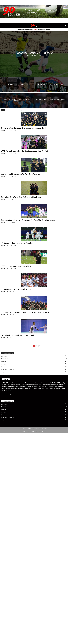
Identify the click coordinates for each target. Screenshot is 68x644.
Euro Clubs (4, 356)
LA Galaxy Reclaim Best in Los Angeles (17, 243)
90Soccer (3, 130)
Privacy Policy (36, 429)
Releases (3, 361)
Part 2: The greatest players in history (34, 53)
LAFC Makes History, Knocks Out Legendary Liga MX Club (25, 151)
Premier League (5, 359)
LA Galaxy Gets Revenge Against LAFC (16, 289)
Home (8, 110)
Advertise (23, 429)
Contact (29, 429)
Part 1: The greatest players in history (17, 85)
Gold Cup (31, 30)
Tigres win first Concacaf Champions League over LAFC (24, 128)
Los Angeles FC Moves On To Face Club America (20, 174)
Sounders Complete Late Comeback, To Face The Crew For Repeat (28, 220)
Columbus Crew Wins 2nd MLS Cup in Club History (22, 197)
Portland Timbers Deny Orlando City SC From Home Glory (25, 312)
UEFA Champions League (8, 369)
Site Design (44, 429)
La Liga (3, 372)
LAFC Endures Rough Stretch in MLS (16, 266)
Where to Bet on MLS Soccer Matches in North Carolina (17, 100)
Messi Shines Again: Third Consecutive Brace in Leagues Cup (51, 100)
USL (48, 30)
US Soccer (13, 110)
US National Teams (42, 30)
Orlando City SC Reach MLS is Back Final (17, 335)
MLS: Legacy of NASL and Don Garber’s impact (51, 85)
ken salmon (30, 55)
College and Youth (23, 30)
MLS (35, 30)
